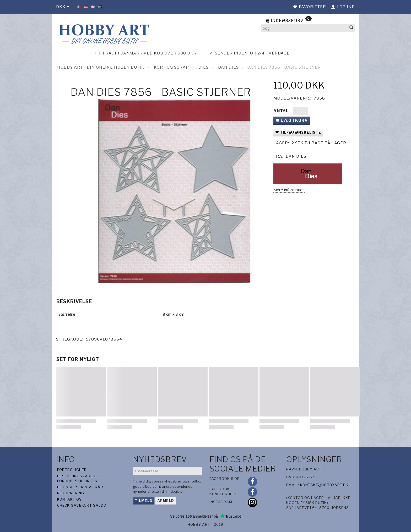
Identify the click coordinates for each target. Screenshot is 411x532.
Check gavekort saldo (82, 505)
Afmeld (166, 501)
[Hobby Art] (103, 33)
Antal (282, 111)
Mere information (289, 190)
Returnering (71, 493)
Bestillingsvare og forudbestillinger (78, 478)
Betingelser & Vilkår (80, 487)
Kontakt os (69, 499)
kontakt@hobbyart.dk (324, 485)
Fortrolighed (72, 470)
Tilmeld (144, 501)
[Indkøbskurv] (308, 21)
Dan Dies (296, 156)
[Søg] (351, 28)
